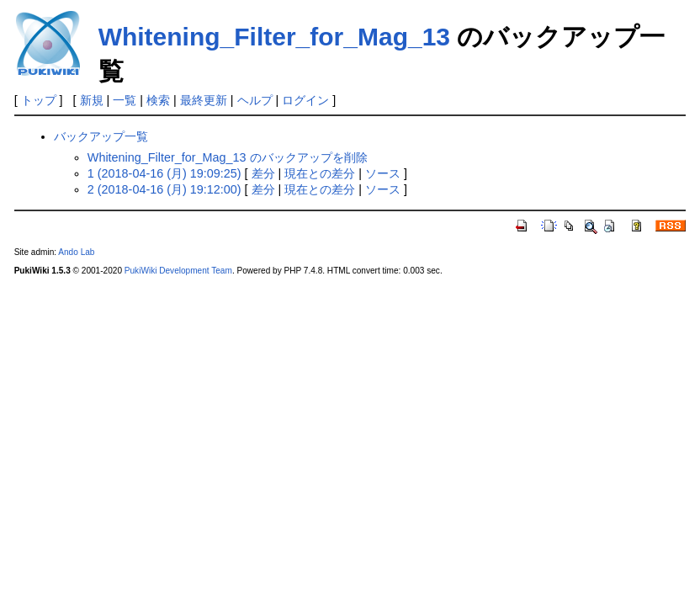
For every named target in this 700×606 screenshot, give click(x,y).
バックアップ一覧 (101, 136)
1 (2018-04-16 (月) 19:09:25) (164, 173)
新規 (92, 100)
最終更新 (204, 100)
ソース (383, 173)
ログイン (305, 100)
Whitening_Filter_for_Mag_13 (274, 37)
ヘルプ (255, 100)
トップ (39, 100)
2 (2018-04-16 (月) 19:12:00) (164, 189)
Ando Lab (76, 252)
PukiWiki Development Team (178, 271)
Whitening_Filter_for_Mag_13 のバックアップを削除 (228, 157)
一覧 (125, 100)
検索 (158, 100)
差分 (263, 173)
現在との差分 (320, 173)
